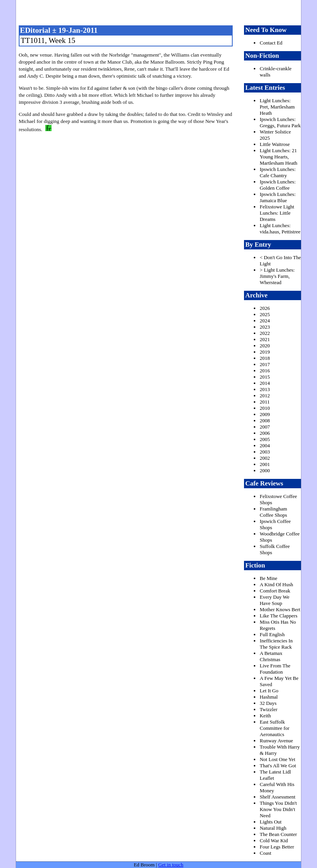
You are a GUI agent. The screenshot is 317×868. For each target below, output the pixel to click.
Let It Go (269, 691)
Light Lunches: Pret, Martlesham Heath (277, 107)
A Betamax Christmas (271, 656)
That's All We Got (278, 766)
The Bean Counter (278, 834)
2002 (265, 458)
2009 (265, 414)
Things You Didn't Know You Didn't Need (278, 809)
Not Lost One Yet (277, 759)
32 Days (268, 703)
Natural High (273, 828)
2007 (265, 427)
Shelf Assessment (277, 797)
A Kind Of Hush (276, 584)
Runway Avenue (276, 741)
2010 (265, 408)
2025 (265, 314)
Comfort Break (275, 591)
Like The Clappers (279, 616)
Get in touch (171, 865)
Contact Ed (271, 43)
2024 (265, 321)
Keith (265, 716)
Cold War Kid (274, 840)
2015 (265, 377)
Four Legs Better (277, 847)
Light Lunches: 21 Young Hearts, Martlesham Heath (278, 157)
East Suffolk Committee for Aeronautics (274, 728)
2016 (265, 371)
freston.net (161, 12)
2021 (265, 339)
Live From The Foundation (275, 669)
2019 (265, 352)
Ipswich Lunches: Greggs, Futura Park (280, 122)
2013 (265, 389)
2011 (265, 402)
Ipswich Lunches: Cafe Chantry (278, 172)
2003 (265, 452)
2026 (265, 308)
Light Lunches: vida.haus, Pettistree (280, 229)
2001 (265, 464)
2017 (265, 364)
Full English (272, 634)
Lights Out (271, 822)
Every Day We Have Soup (274, 600)
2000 (265, 470)
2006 (265, 433)
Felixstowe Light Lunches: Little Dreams (277, 213)
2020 (265, 346)
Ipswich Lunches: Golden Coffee (278, 185)
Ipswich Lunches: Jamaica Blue (278, 197)
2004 (265, 446)
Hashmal (269, 697)
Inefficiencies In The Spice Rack (276, 644)
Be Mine (268, 578)
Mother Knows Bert (280, 609)
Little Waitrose (275, 144)
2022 (265, 333)
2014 (265, 383)
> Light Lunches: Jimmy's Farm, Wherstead (277, 276)
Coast (265, 853)
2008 (265, 421)
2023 (265, 327)
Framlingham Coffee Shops (273, 512)
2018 (265, 358)
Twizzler (268, 709)
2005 (265, 439)
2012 (265, 396)
